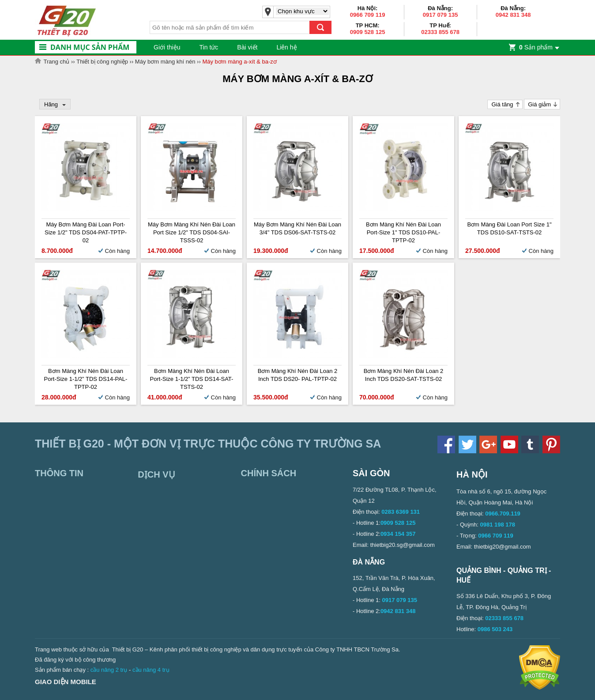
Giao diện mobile (66, 682)
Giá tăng (502, 104)
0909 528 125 (368, 32)
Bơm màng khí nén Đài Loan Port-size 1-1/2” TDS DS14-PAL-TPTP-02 (86, 379)
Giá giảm (539, 104)
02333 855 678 (440, 32)
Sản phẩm (536, 47)
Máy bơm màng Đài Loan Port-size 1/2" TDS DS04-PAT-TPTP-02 (86, 232)
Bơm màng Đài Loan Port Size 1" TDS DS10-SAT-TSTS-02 (509, 228)
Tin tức (209, 47)
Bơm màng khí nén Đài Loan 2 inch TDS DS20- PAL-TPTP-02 (298, 375)
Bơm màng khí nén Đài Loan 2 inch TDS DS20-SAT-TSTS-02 (404, 375)
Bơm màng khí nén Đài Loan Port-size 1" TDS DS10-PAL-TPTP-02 (403, 232)
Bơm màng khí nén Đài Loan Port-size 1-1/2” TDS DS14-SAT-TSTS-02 (192, 379)
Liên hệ (286, 47)
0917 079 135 (441, 15)
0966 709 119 (368, 15)
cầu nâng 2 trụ (109, 670)
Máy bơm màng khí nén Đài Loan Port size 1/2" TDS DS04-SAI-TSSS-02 (192, 232)
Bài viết (247, 47)
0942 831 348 (513, 15)
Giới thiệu (167, 47)
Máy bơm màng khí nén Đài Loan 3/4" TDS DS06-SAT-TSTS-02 (297, 228)
